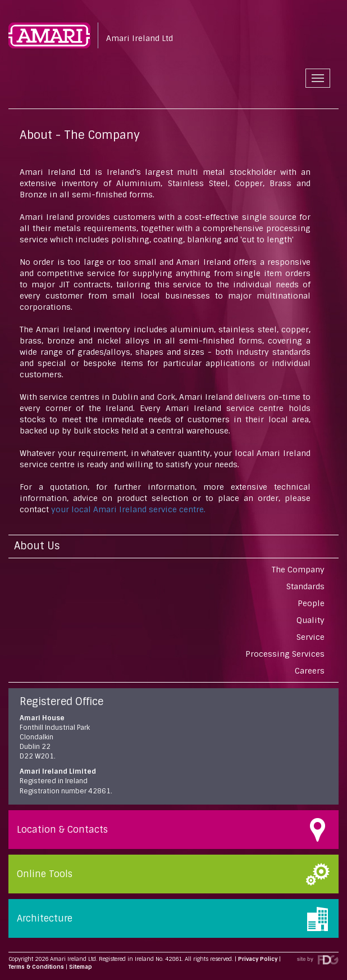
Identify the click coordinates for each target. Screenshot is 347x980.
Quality (311, 620)
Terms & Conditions (36, 967)
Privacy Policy (258, 959)
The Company (298, 570)
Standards (305, 586)
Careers (310, 671)
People (311, 603)
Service (311, 637)
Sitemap (81, 967)
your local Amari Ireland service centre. (127, 509)
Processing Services (285, 654)
